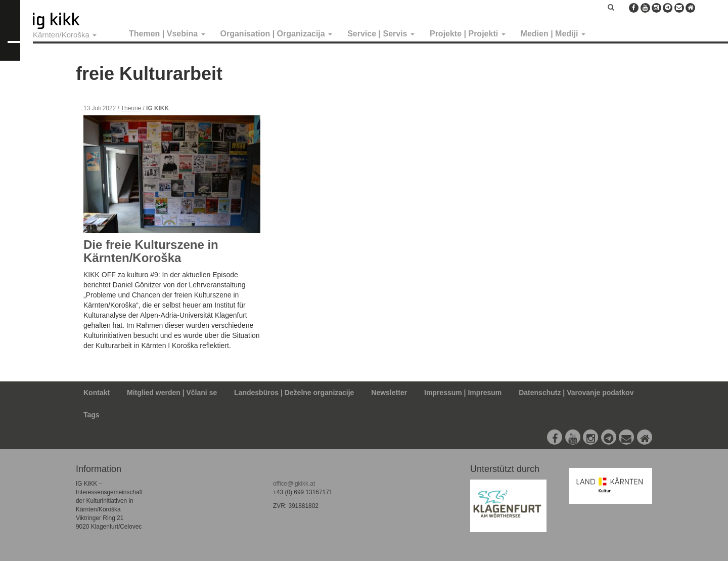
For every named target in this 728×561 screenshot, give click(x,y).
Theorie (131, 108)
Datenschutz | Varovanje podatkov (576, 393)
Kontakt (97, 393)
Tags (92, 415)
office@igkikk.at (294, 484)
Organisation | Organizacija (277, 34)
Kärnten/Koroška (65, 35)
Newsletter (389, 393)
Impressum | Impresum (463, 393)
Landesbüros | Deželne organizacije (294, 393)
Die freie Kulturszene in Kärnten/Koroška (151, 251)
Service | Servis (381, 34)
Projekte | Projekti (468, 34)
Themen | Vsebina (167, 34)
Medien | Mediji (553, 34)
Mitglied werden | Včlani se (172, 393)
